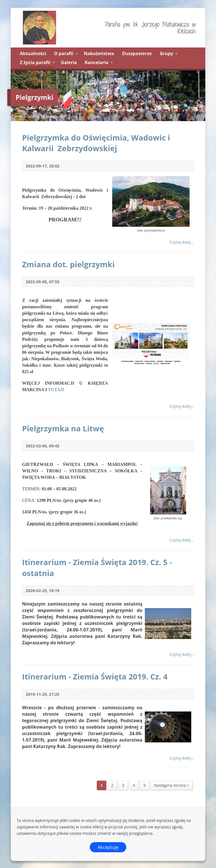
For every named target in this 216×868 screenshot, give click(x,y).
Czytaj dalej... (182, 242)
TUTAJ (55, 390)
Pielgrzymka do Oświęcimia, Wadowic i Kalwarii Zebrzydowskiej (96, 143)
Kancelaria (96, 62)
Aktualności (33, 53)
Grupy (166, 53)
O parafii (64, 53)
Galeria (69, 62)
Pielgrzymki (53, 116)
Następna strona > (172, 785)
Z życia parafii (35, 62)
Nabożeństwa (99, 53)
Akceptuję (108, 847)
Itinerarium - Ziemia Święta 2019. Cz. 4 (95, 677)
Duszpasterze (137, 53)
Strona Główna (27, 116)
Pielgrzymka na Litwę (63, 428)
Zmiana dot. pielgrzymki (68, 264)
